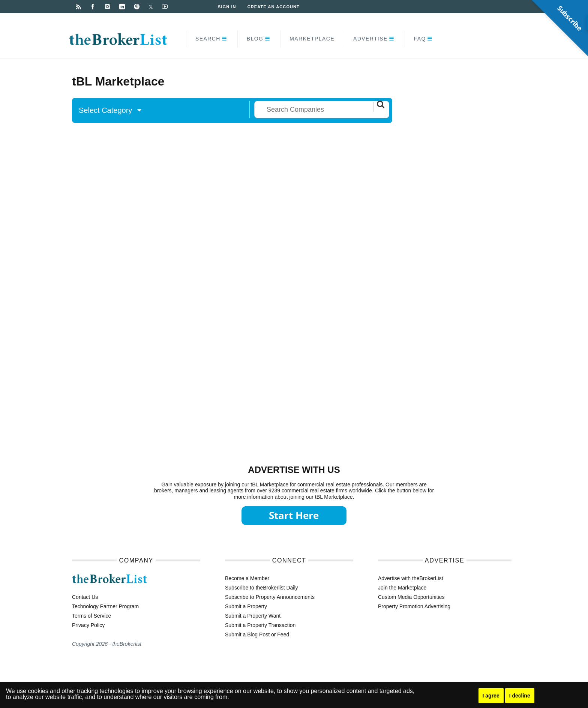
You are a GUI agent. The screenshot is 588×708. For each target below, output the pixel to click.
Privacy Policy (88, 625)
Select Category (110, 110)
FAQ (420, 39)
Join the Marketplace (402, 588)
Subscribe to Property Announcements (270, 597)
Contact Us (85, 597)
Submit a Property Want (253, 616)
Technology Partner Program (105, 606)
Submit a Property (246, 606)
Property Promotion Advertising (414, 606)
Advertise (370, 39)
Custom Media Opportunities (411, 597)
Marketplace (312, 39)
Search (208, 39)
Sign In (227, 7)
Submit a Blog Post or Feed (257, 634)
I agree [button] (491, 696)
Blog (255, 39)
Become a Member (247, 578)
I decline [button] (520, 696)
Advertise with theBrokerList (411, 578)
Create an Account (274, 7)
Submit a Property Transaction (260, 625)
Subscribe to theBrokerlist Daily (262, 588)
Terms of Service (91, 616)
